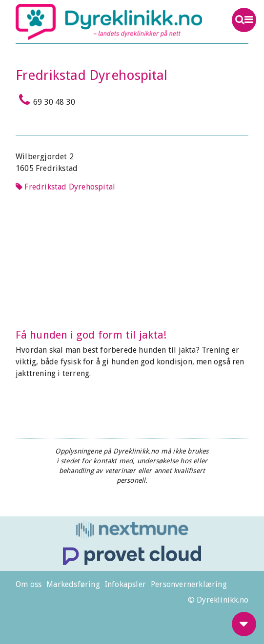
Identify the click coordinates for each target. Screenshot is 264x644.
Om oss (29, 584)
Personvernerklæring (189, 584)
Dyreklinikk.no (109, 22)
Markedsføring (73, 584)
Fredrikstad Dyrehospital (65, 187)
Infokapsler (125, 584)
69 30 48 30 (45, 100)
